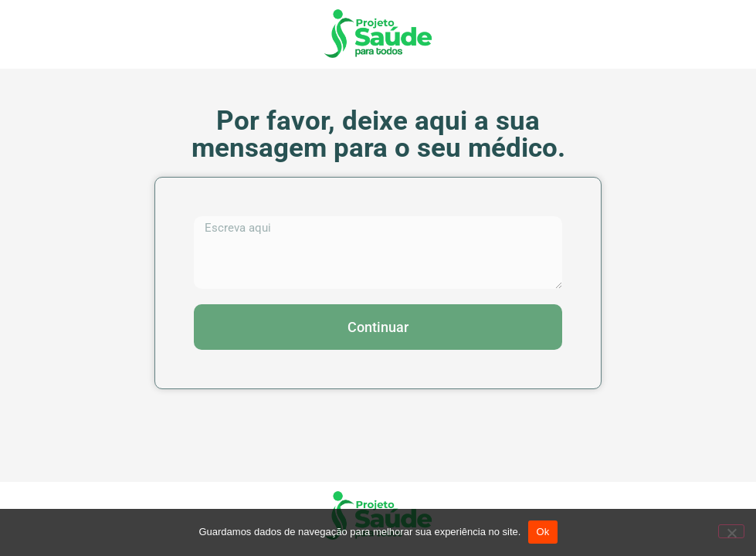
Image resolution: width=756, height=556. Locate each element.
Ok (542, 532)
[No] (731, 531)
